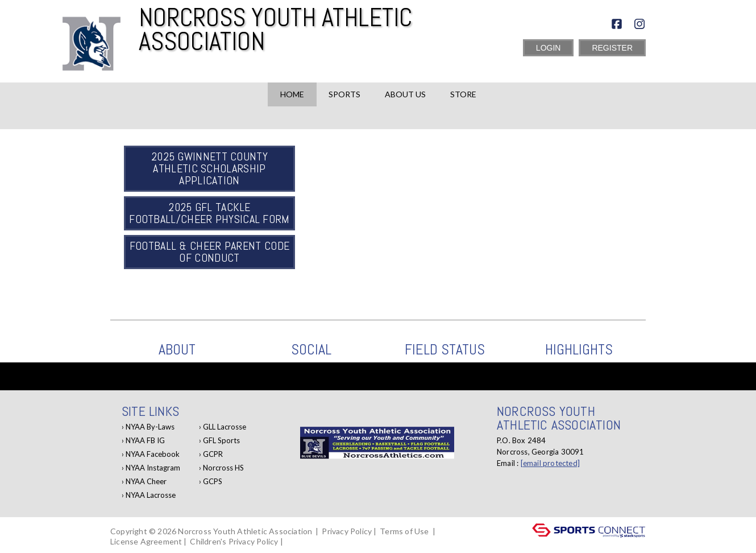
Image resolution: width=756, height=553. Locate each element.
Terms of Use (404, 531)
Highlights (579, 350)
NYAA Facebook (153, 454)
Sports (344, 94)
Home (292, 94)
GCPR (213, 454)
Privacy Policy (347, 531)
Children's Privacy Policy (234, 541)
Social (311, 350)
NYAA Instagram (153, 468)
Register (612, 48)
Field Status (445, 350)
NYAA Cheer (146, 481)
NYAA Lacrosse (151, 495)
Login (549, 48)
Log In (301, 541)
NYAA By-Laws (150, 427)
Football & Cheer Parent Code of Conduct (209, 252)
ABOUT (177, 350)
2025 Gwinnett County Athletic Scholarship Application (209, 168)
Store (463, 94)
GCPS (213, 481)
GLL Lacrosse (225, 427)
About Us (405, 94)
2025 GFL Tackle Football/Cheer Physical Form (209, 213)
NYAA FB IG (145, 440)
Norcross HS (223, 468)
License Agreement (146, 541)
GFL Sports (221, 440)
